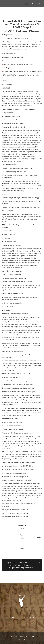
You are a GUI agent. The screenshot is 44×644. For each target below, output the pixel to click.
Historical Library (32, 637)
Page (21, 527)
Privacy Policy (22, 639)
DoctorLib (8, 637)
